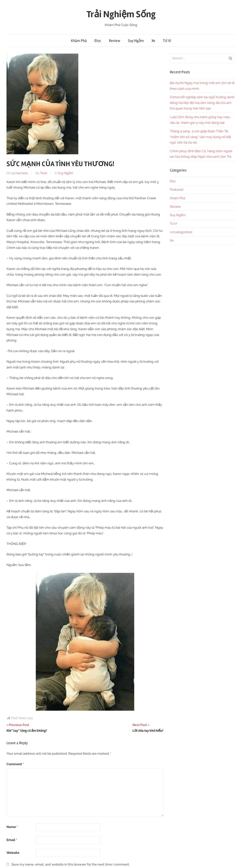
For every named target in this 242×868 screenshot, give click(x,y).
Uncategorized (181, 232)
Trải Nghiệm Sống (121, 14)
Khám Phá (79, 41)
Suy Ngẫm (136, 41)
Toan (44, 173)
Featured (177, 189)
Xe (153, 41)
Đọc (98, 41)
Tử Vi (167, 41)
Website (13, 853)
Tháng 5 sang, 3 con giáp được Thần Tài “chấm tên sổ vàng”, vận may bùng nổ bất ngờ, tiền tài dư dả (200, 137)
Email (12, 840)
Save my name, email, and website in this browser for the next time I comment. (71, 864)
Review (115, 41)
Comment (15, 764)
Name (12, 827)
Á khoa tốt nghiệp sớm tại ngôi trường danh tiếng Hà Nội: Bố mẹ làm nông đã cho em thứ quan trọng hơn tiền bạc (202, 103)
